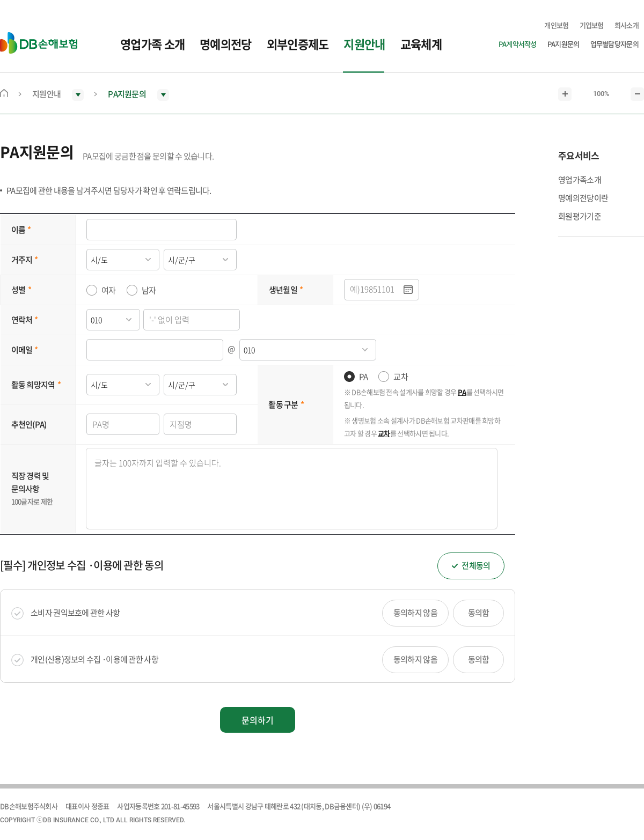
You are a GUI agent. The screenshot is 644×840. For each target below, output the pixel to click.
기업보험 (592, 25)
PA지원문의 (563, 44)
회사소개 (627, 25)
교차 (401, 377)
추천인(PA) (29, 424)
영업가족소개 (580, 180)
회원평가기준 (580, 216)
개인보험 (556, 25)
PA (364, 377)
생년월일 (283, 290)
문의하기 (258, 720)
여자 (109, 290)
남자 (149, 290)
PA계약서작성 (518, 44)
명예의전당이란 (583, 198)
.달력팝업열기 (408, 290)
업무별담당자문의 (614, 44)
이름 (19, 230)
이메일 (22, 350)
